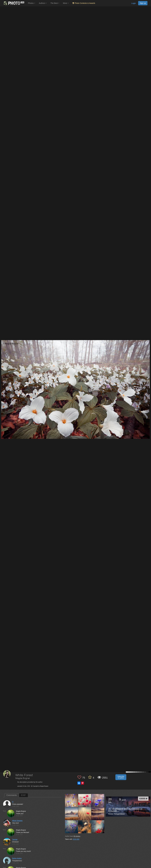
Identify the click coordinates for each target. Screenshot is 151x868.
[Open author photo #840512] (85, 814)
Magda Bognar (23, 778)
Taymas (15, 839)
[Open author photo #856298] (72, 814)
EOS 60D (76, 839)
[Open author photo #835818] (98, 814)
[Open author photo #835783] (72, 827)
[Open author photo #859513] (98, 800)
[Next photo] (148, 377)
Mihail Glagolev (17, 821)
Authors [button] (43, 3)
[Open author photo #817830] (85, 827)
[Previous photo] (2, 377)
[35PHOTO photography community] (14, 3)
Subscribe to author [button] (121, 777)
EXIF (23, 795)
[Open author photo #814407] (98, 827)
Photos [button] (32, 3)
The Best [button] (55, 3)
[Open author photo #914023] (85, 800)
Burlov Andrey (17, 858)
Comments (12, 795)
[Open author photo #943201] (72, 800)
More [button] (66, 3)
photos (77, 836)
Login (134, 3)
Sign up (143, 3)
